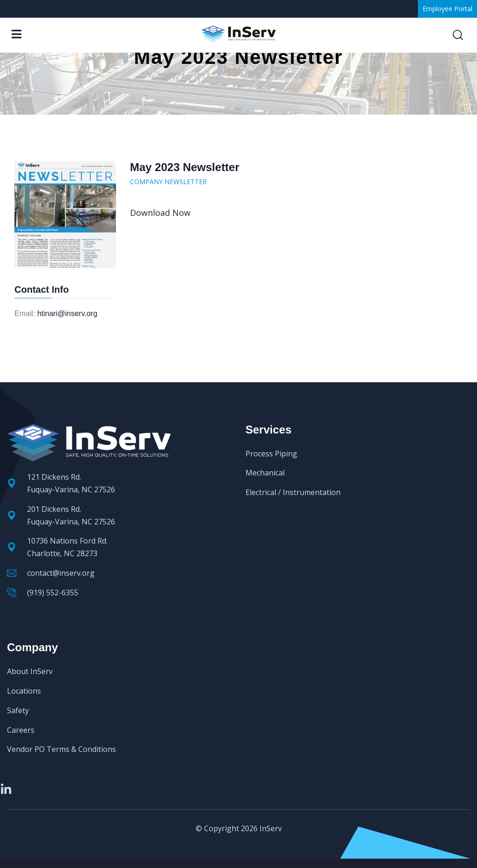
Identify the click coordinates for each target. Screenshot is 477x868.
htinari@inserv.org (67, 313)
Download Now (160, 213)
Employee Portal (447, 9)
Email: (25, 313)
